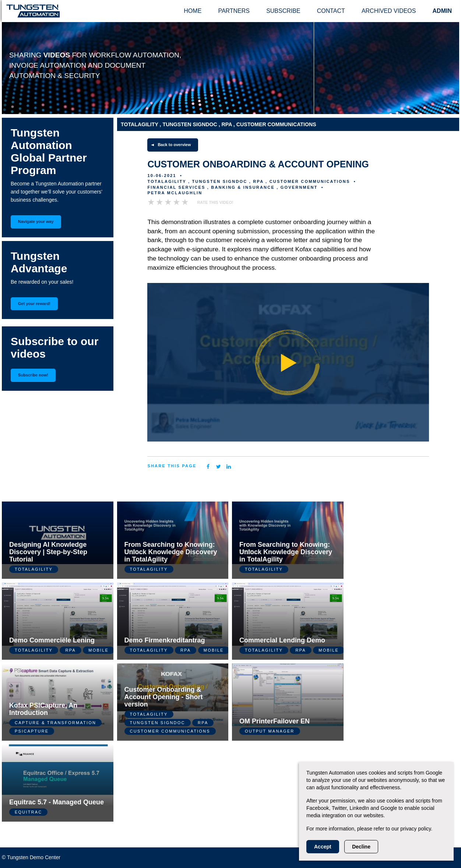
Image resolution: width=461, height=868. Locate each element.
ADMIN (442, 11)
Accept (323, 847)
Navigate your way (36, 222)
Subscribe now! (33, 375)
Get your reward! (34, 304)
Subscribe (283, 11)
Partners (234, 11)
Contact (331, 11)
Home (193, 11)
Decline (361, 847)
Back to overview (174, 145)
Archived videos (389, 11)
